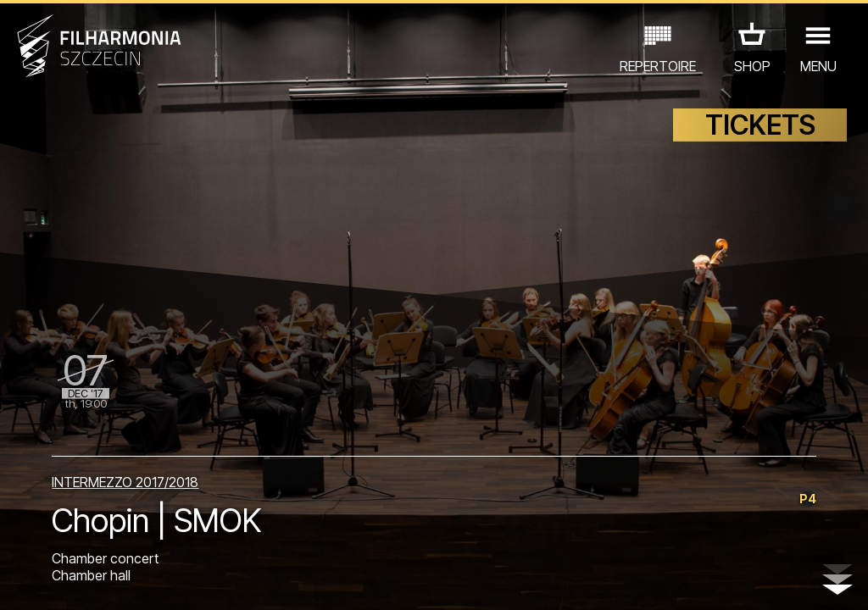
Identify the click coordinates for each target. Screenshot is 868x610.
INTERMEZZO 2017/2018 (125, 482)
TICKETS (760, 125)
